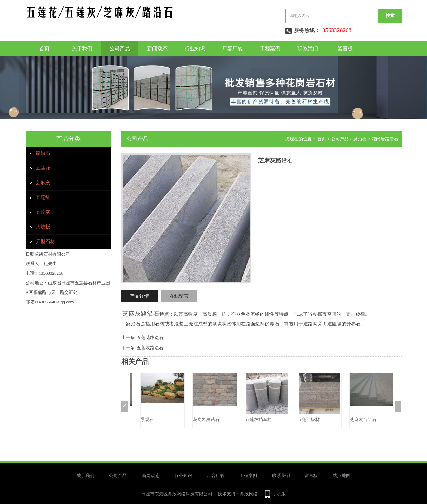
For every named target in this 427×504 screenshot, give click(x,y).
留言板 (345, 49)
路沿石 (43, 153)
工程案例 (270, 49)
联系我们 (308, 49)
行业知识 (195, 49)
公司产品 (120, 49)
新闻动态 (157, 49)
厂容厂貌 (232, 49)
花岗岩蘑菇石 (251, 419)
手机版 (279, 494)
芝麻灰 (43, 183)
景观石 (192, 419)
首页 (44, 49)
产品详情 (139, 296)
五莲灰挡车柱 (303, 419)
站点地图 (342, 475)
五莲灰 (43, 212)
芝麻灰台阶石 (146, 419)
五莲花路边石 (150, 337)
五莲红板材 (353, 419)
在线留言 (179, 296)
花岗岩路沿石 (385, 139)
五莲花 (43, 168)
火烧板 (43, 227)
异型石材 (45, 241)
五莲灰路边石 (150, 348)
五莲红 (43, 197)
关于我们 (82, 49)
